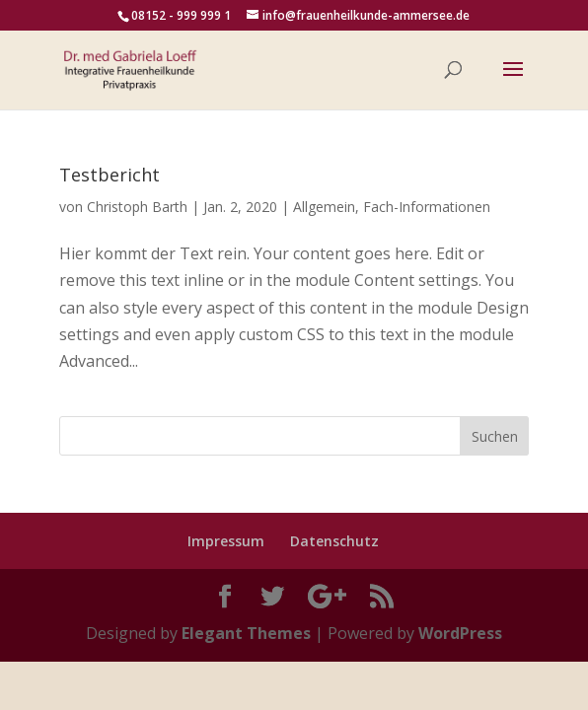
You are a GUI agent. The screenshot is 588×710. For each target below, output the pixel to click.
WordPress (460, 633)
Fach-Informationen (427, 207)
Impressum (226, 541)
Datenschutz (334, 541)
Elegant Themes (246, 633)
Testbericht (110, 175)
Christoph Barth (137, 207)
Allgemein (324, 207)
